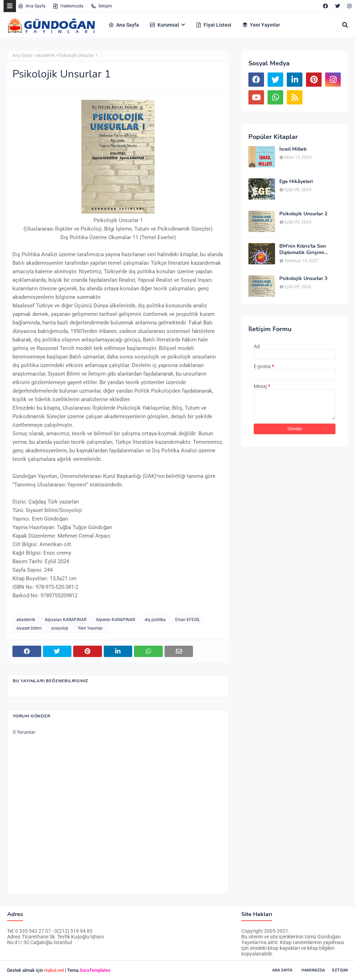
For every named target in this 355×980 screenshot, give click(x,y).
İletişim (101, 6)
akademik (45, 55)
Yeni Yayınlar (90, 628)
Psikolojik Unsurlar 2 (303, 214)
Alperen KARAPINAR (115, 620)
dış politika (155, 620)
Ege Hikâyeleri (296, 182)
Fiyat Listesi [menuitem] (214, 25)
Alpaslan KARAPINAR (66, 620)
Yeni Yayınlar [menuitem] (261, 25)
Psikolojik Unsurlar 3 (303, 279)
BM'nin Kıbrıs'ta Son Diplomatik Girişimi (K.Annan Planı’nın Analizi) (310, 249)
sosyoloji (60, 628)
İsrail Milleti (293, 149)
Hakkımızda (68, 6)
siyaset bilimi (29, 628)
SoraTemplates (95, 970)
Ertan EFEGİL (188, 620)
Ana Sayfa (32, 6)
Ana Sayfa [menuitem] (124, 25)
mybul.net (54, 970)
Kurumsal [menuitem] (164, 25)
